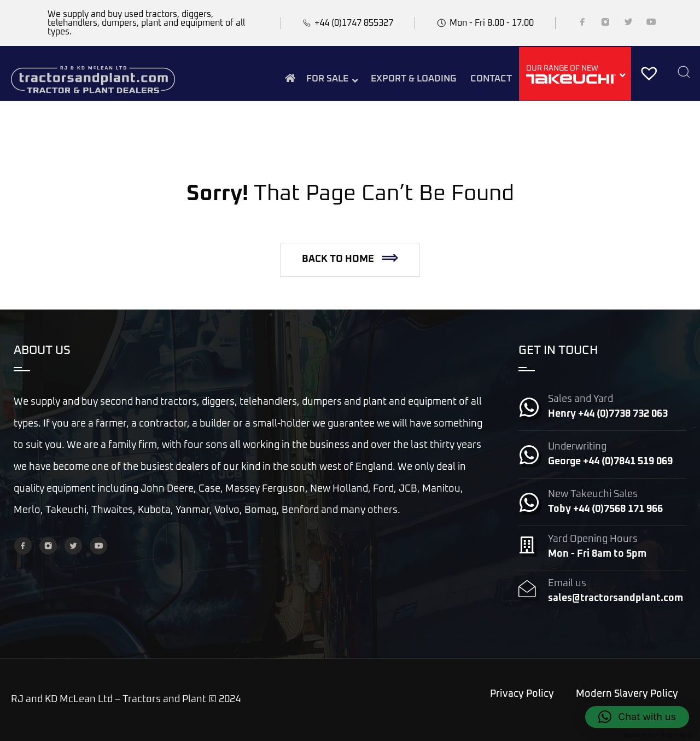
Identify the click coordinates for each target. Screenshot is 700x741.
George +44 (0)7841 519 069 (610, 462)
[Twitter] (628, 24)
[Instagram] (605, 24)
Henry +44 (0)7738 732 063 (608, 414)
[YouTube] (651, 24)
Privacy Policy (522, 694)
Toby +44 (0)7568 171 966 (605, 509)
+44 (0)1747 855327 (354, 23)
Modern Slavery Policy (627, 694)
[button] (350, 260)
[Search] (684, 73)
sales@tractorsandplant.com (616, 598)
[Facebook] (582, 24)
